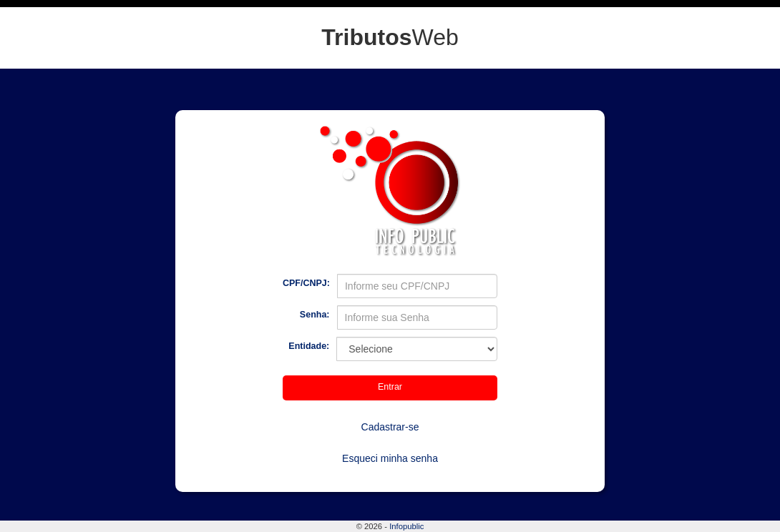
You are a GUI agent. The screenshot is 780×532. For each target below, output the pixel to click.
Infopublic (406, 526)
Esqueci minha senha (390, 458)
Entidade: (309, 346)
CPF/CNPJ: (306, 283)
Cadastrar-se (390, 427)
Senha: (315, 315)
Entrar (390, 387)
